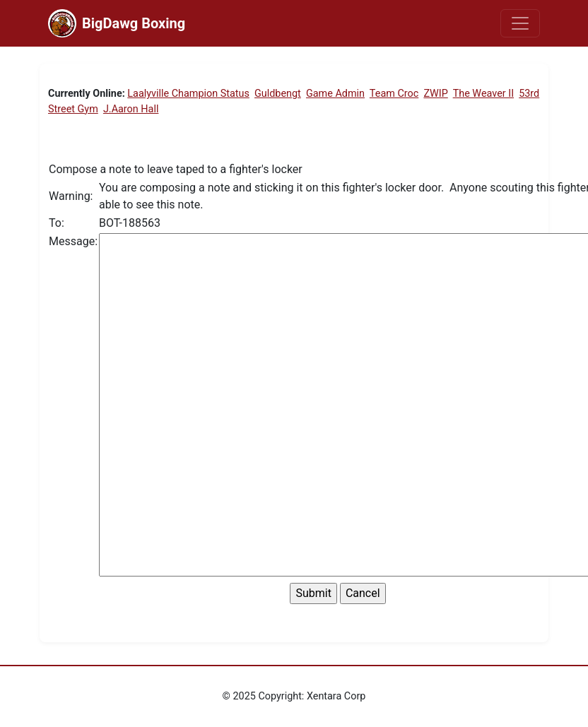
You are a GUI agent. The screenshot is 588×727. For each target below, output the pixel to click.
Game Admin (335, 94)
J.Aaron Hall (131, 109)
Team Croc (394, 94)
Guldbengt (278, 94)
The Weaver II (483, 94)
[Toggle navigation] (520, 23)
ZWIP (435, 94)
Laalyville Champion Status (188, 94)
